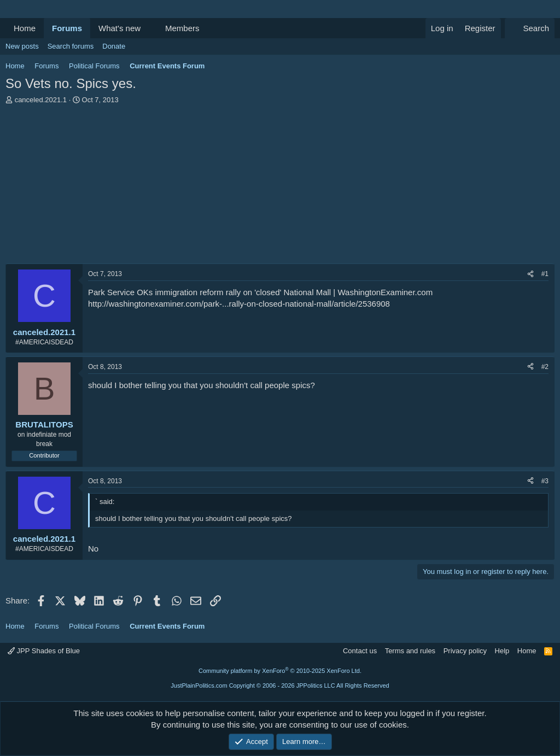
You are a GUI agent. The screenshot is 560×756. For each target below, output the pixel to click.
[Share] (530, 274)
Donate (114, 46)
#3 (545, 481)
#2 (545, 367)
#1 (545, 274)
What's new (119, 28)
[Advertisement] (280, 187)
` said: (105, 502)
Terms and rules (410, 651)
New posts (22, 46)
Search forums (71, 46)
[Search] (530, 28)
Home (25, 28)
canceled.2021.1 (41, 100)
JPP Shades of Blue (44, 651)
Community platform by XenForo (280, 671)
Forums (67, 28)
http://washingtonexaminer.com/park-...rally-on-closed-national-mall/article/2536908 (239, 304)
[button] (149, 28)
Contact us (360, 651)
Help (502, 651)
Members (182, 28)
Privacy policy (465, 651)
